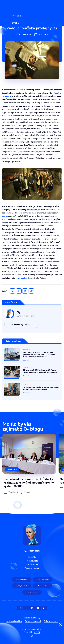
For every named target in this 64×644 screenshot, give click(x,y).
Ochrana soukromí (33, 621)
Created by (32, 634)
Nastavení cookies (14, 621)
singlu (4, 216)
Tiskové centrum (51, 621)
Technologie (19, 31)
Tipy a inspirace (21, 47)
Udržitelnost (19, 39)
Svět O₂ (16, 23)
